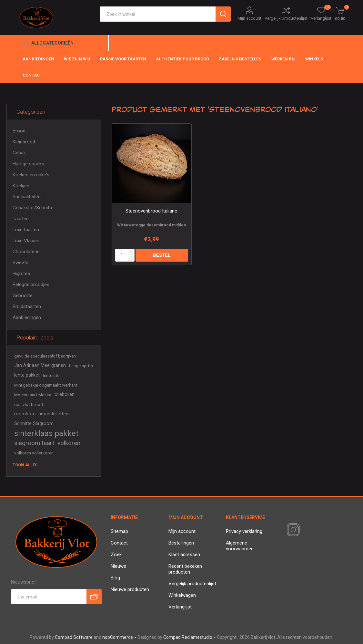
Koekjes (21, 186)
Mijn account (249, 18)
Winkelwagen (182, 595)
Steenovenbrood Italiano (151, 211)
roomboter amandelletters (42, 414)
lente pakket (27, 375)
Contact (119, 543)
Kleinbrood (24, 142)
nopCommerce (118, 637)
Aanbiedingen (27, 317)
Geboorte (23, 296)
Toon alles (25, 465)
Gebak (19, 153)
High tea (21, 274)
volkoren (69, 443)
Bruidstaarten (27, 306)
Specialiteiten (27, 197)
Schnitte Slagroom (34, 424)
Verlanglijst (180, 607)
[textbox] (158, 14)
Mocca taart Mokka (33, 395)
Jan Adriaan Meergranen (40, 365)
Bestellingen (181, 543)
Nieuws (118, 566)
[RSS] (304, 530)
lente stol (52, 375)
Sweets (20, 263)
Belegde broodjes (31, 285)
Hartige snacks (28, 164)
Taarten (21, 219)
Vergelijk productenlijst (286, 18)
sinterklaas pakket (46, 433)
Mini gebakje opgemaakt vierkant (46, 385)
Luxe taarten (26, 230)
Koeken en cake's (31, 175)
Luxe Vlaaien (26, 241)
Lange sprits (81, 366)
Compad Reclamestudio (188, 637)
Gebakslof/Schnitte (33, 208)
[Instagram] (292, 530)
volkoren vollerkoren (34, 453)
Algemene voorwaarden (240, 546)
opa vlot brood (29, 404)
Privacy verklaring (244, 531)
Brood (19, 131)
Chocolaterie (26, 252)
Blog (115, 578)
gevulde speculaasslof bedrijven (45, 356)
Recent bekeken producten (185, 569)
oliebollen (65, 395)
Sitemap (119, 531)
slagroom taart (34, 443)
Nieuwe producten (130, 589)
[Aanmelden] (49, 597)
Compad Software (74, 637)
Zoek (116, 555)
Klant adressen (184, 555)
